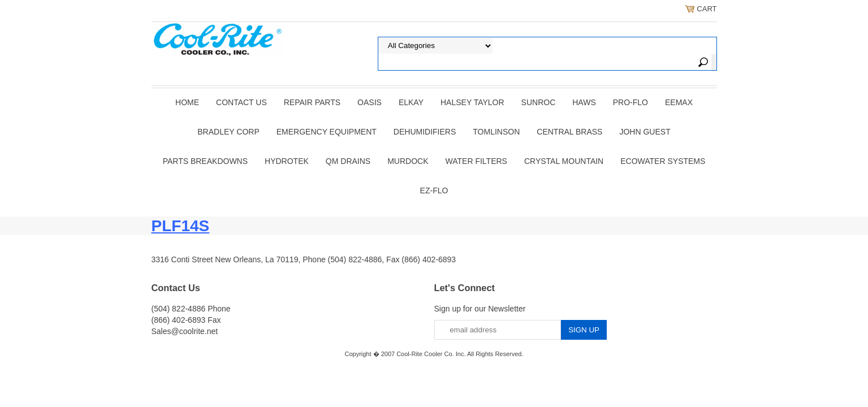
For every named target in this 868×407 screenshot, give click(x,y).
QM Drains (348, 161)
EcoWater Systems (663, 161)
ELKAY (411, 102)
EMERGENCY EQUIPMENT (327, 132)
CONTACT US (241, 102)
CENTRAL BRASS (569, 132)
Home (187, 102)
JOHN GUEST (645, 132)
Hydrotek (287, 161)
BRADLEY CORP (228, 132)
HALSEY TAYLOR (472, 102)
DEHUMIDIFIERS (425, 132)
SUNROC (539, 102)
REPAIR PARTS (312, 102)
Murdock (408, 161)
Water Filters (476, 161)
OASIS (370, 102)
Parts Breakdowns (205, 161)
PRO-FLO (631, 102)
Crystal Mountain (564, 161)
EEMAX (679, 102)
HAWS (584, 102)
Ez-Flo (434, 190)
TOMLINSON (496, 132)
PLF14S (181, 226)
